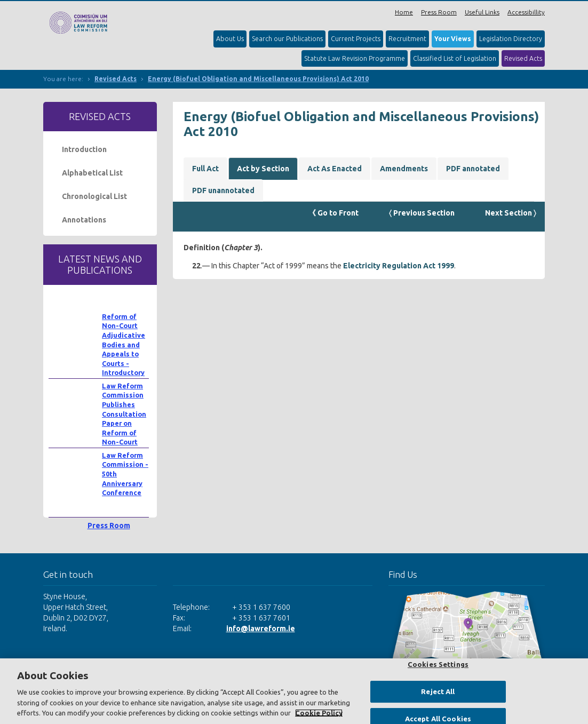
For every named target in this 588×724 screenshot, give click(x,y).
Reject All (438, 691)
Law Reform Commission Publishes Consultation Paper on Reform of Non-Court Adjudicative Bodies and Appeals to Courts (124, 433)
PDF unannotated (223, 190)
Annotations (84, 220)
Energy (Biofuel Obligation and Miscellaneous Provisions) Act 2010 (258, 79)
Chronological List (94, 196)
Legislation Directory (511, 39)
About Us (230, 39)
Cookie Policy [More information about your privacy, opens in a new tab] (319, 713)
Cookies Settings (438, 664)
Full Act (205, 169)
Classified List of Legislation (455, 58)
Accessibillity (526, 12)
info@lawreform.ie (261, 628)
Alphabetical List (92, 173)
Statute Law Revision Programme (355, 58)
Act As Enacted (335, 169)
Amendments (404, 169)
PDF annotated (473, 169)
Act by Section (263, 169)
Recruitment (407, 39)
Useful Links (482, 12)
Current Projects (356, 39)
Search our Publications (287, 39)
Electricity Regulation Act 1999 (399, 266)
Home (404, 12)
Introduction (84, 149)
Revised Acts (523, 58)
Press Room (439, 12)
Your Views (453, 39)
